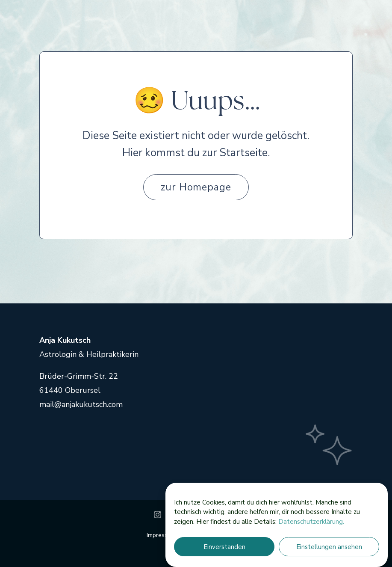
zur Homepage (196, 187)
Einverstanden (224, 547)
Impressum (162, 535)
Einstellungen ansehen (329, 547)
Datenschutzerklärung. (311, 522)
